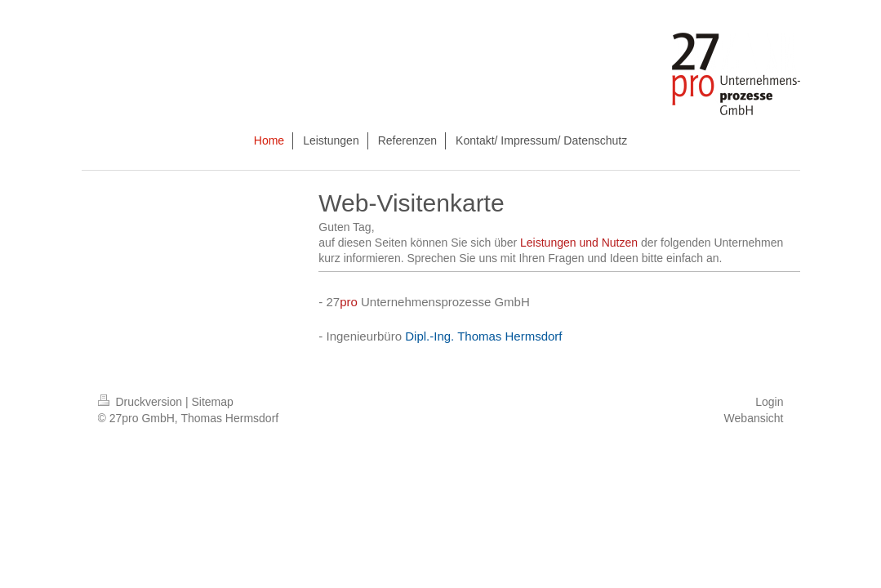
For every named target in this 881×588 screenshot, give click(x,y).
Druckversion (142, 402)
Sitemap (213, 402)
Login (769, 402)
